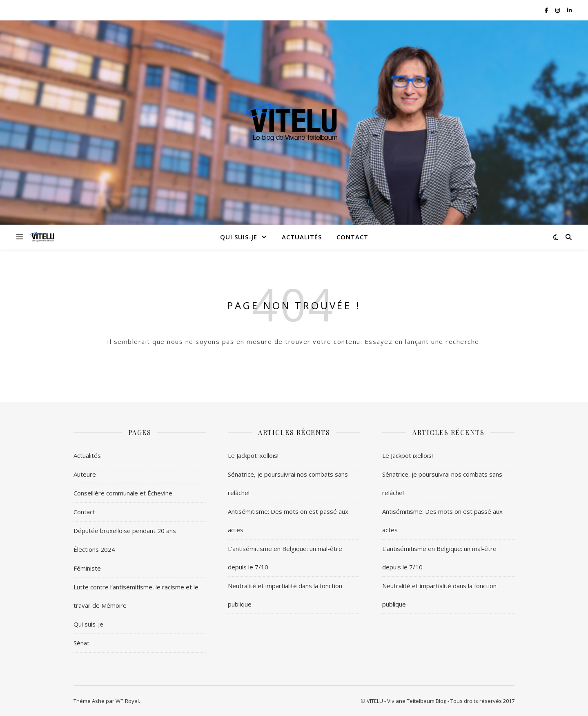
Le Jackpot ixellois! (253, 455)
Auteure (85, 474)
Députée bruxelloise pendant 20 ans (125, 531)
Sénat (81, 643)
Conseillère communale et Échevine (123, 493)
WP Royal (127, 701)
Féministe (87, 568)
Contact (352, 237)
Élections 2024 (94, 549)
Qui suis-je (239, 237)
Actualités (302, 237)
